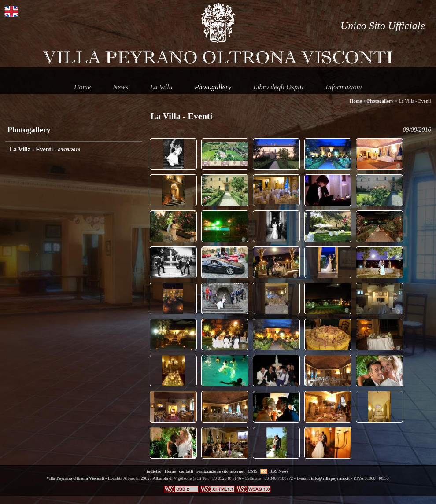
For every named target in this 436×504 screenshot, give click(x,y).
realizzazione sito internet (220, 471)
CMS (252, 471)
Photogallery (213, 87)
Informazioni (344, 87)
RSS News (279, 471)
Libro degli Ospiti (278, 87)
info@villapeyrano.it (330, 478)
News (120, 87)
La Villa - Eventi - (45, 149)
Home (82, 87)
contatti (186, 471)
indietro (154, 471)
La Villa (161, 87)
